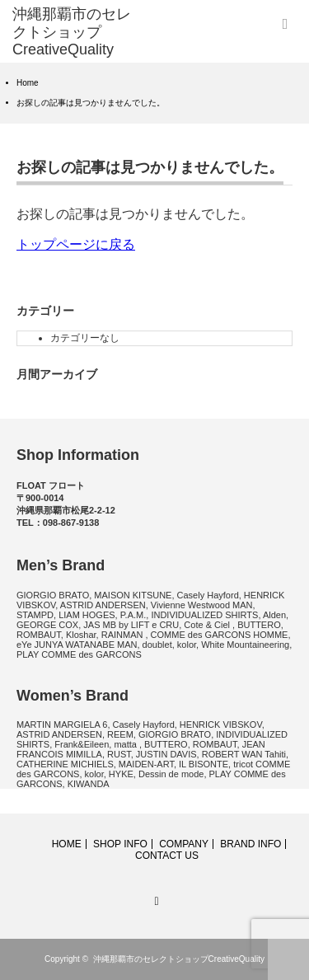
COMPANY (184, 844)
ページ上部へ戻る (288, 959)
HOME (67, 844)
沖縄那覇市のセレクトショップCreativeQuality (179, 959)
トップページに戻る (76, 244)
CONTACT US (167, 856)
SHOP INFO (120, 844)
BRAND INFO (250, 844)
